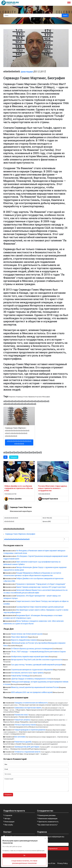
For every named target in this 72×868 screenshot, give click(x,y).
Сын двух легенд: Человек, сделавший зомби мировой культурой (37, 665)
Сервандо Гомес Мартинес (21, 507)
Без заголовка (20, 737)
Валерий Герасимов (50, 499)
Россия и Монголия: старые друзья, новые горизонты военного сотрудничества (53, 488)
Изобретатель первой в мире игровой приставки (30, 657)
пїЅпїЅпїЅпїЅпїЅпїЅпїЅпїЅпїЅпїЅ (17, 539)
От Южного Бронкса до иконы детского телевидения (32, 649)
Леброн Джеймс (15, 499)
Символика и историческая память (28, 708)
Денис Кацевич (27, 72)
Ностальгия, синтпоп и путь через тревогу (27, 673)
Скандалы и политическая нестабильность (31, 703)
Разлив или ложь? (21, 715)
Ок (24, 855)
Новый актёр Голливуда (20, 676)
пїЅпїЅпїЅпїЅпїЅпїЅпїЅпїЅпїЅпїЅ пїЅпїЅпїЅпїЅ (19, 442)
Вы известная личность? (48, 825)
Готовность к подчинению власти (27, 752)
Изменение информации (48, 819)
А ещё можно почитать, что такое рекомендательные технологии (24, 862)
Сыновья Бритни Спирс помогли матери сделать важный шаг (40, 607)
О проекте (8, 815)
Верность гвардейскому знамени (24, 640)
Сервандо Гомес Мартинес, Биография (20, 534)
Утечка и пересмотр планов (25, 725)
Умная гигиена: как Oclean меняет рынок (27, 634)
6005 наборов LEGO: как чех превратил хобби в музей (32, 692)
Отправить (8, 795)
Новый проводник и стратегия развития (30, 730)
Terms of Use (50, 863)
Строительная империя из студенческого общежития (32, 670)
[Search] (33, 15)
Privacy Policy (63, 863)
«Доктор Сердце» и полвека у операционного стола (31, 679)
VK (5, 457)
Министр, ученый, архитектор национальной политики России (35, 687)
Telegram (14, 457)
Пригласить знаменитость (48, 822)
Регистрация (9, 822)
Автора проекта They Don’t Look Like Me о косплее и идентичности (37, 660)
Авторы (7, 819)
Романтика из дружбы (23, 742)
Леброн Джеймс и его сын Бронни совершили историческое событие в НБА (19, 488)
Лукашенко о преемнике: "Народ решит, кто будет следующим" (41, 584)
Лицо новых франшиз (19, 637)
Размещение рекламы (47, 815)
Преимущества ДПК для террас (27, 747)
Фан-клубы (9, 825)
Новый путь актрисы (22, 720)
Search (65, 15)
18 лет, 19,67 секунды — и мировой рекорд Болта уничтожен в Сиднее (38, 652)
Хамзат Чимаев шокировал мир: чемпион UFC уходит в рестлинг (41, 587)
